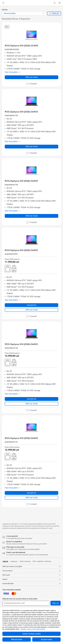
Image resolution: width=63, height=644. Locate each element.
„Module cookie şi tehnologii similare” (33, 629)
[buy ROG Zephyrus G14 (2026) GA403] (21, 112)
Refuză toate (17, 639)
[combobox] (24, 13)
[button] (3, 3)
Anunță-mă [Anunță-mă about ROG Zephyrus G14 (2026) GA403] (31, 305)
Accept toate (46, 639)
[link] (32, 3)
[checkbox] (32, 84)
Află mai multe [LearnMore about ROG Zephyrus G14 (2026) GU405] (32, 77)
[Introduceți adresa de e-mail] (26, 603)
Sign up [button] (56, 603)
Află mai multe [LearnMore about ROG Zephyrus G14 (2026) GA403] (32, 147)
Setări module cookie (32, 634)
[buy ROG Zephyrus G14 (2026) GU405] (21, 46)
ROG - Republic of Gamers (42, 561)
